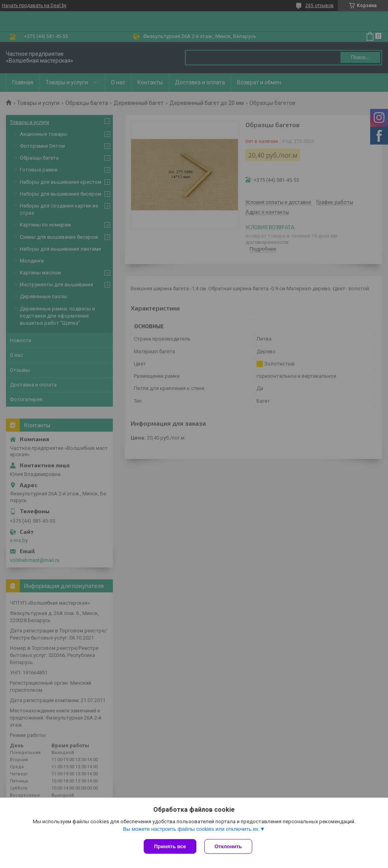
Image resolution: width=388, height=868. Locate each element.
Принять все (170, 846)
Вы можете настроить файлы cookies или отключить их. (191, 829)
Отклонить (228, 846)
